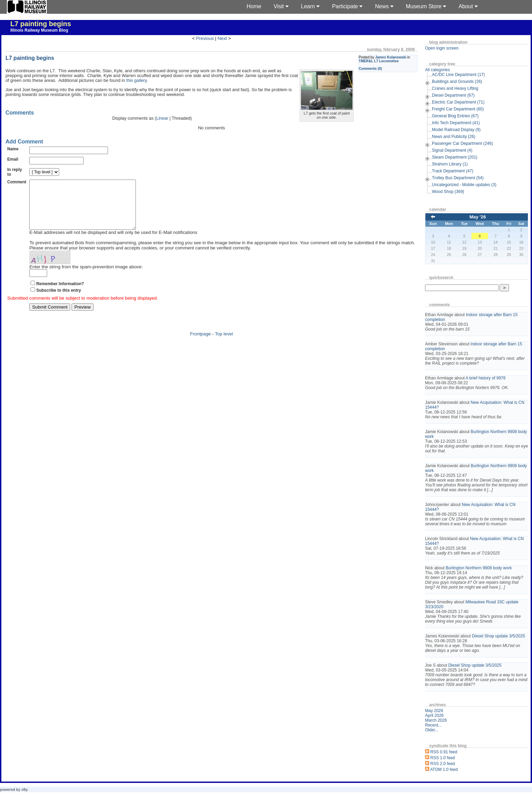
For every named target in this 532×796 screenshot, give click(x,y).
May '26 (478, 217)
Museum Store (426, 6)
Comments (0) (370, 69)
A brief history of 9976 (486, 378)
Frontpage (201, 344)
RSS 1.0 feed (442, 758)
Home (254, 6)
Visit (281, 6)
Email (13, 159)
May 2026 (434, 711)
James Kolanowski (391, 57)
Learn (310, 6)
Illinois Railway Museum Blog (39, 30)
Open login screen (442, 48)
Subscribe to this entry (58, 301)
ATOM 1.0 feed (444, 770)
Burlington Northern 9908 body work (479, 568)
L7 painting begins (41, 24)
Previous (205, 38)
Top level (224, 344)
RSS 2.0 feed (442, 764)
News (384, 6)
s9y (24, 789)
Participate (347, 6)
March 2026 (436, 720)
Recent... (433, 725)
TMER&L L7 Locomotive (379, 61)
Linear (162, 118)
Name (13, 149)
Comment (17, 182)
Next (222, 38)
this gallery (137, 80)
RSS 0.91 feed (444, 752)
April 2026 (434, 716)
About (468, 6)
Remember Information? (60, 294)
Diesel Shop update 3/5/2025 (498, 636)
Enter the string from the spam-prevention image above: (86, 277)
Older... (432, 730)
